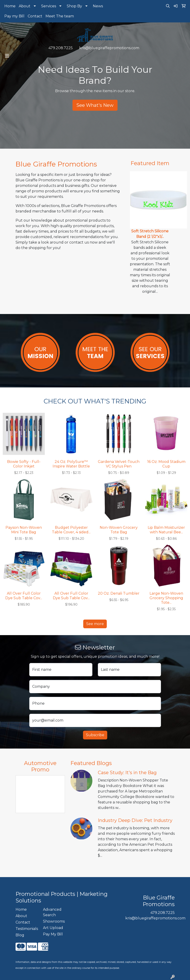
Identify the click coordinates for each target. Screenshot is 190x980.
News (98, 6)
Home (10, 6)
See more (95, 624)
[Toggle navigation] (7, 56)
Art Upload (53, 928)
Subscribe (95, 735)
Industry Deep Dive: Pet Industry (135, 820)
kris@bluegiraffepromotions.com (109, 48)
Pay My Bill (53, 934)
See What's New (95, 105)
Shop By (74, 6)
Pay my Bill (14, 16)
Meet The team (60, 16)
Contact (35, 16)
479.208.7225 (61, 48)
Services (49, 6)
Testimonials (27, 929)
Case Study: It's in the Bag (127, 773)
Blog (20, 935)
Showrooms (54, 921)
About (25, 6)
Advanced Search (52, 912)
